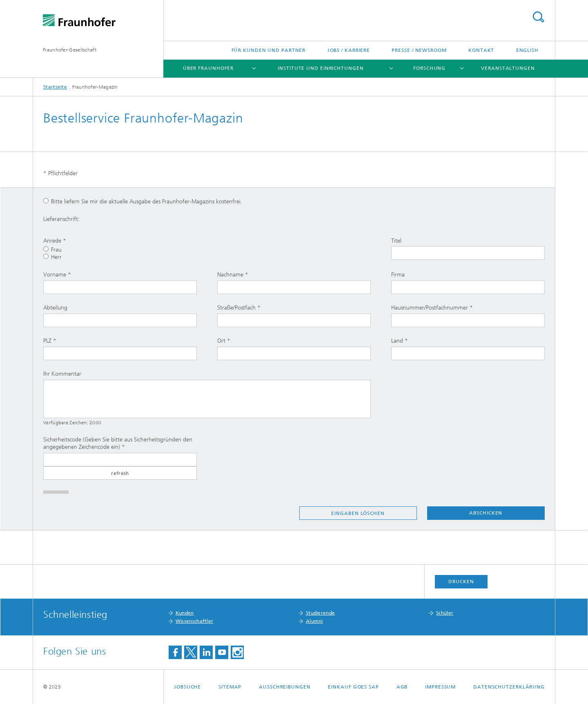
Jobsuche (187, 687)
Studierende (320, 613)
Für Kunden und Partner (269, 50)
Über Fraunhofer (208, 68)
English (527, 50)
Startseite (55, 87)
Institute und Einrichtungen (321, 68)
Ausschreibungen (285, 687)
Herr (52, 257)
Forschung (429, 68)
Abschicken (486, 513)
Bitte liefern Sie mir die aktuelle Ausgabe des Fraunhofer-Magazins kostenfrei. (143, 202)
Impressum (440, 687)
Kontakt (481, 50)
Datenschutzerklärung (509, 687)
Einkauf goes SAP (353, 687)
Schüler (445, 613)
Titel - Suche (538, 17)
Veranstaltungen (508, 68)
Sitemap (230, 687)
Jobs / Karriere (349, 50)
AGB (402, 687)
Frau (52, 250)
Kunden (185, 613)
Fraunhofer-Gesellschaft (70, 50)
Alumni (314, 621)
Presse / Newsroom (419, 50)
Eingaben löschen (358, 513)
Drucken (461, 581)
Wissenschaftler (195, 621)
